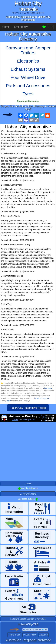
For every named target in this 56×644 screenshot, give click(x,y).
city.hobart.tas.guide (41, 398)
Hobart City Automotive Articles (28, 408)
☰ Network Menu (28, 494)
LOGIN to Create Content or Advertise (28, 619)
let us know (47, 388)
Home (6, 27)
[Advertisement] (28, 453)
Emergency (21, 27)
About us (43, 635)
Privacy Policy (30, 635)
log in (9, 401)
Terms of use (14, 635)
